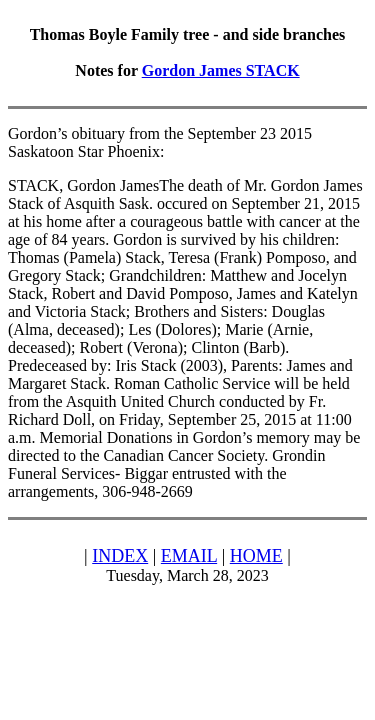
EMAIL (189, 556)
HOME (256, 556)
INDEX (120, 556)
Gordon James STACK (221, 70)
